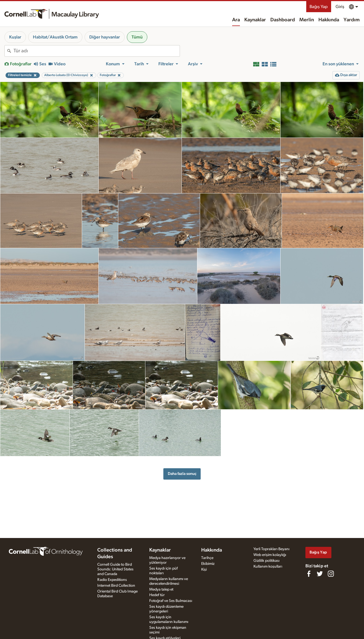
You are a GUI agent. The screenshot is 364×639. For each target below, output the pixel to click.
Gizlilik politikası (266, 561)
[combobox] (97, 51)
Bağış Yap (319, 7)
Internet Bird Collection (116, 586)
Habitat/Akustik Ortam (55, 37)
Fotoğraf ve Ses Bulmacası (171, 601)
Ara (236, 20)
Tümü (137, 37)
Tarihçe (207, 558)
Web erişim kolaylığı (270, 555)
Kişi (204, 570)
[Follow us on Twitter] (320, 574)
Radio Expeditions (112, 580)
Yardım (352, 20)
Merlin (307, 20)
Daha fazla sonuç (182, 474)
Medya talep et (161, 589)
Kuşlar (15, 37)
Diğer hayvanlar (105, 37)
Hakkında (329, 20)
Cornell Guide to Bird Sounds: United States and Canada (115, 569)
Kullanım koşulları (268, 566)
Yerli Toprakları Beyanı (271, 549)
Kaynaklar (255, 20)
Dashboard (283, 20)
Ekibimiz (208, 564)
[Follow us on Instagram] (331, 574)
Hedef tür (157, 595)
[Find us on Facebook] (309, 574)
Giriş (340, 7)
